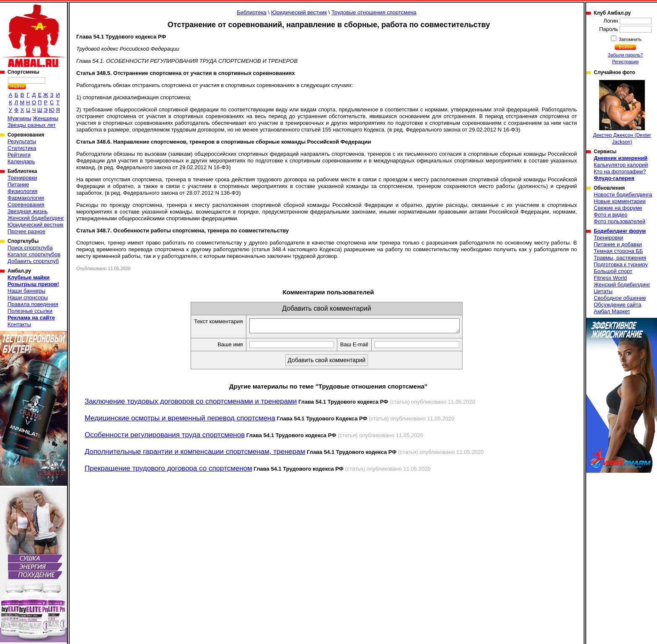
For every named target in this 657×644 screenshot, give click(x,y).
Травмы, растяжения (620, 258)
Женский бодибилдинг (36, 218)
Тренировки (22, 178)
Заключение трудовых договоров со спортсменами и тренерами (191, 404)
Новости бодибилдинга (623, 194)
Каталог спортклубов (34, 254)
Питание (18, 184)
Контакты (19, 324)
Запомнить (630, 39)
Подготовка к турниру (621, 264)
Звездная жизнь (28, 211)
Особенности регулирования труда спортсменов (165, 437)
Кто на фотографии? (620, 171)
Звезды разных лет (32, 125)
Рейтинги (19, 155)
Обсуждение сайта (617, 305)
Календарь (21, 161)
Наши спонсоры (28, 298)
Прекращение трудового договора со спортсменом (168, 471)
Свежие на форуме (618, 208)
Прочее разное (26, 231)
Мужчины (19, 118)
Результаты (22, 141)
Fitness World (610, 278)
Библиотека (252, 12)
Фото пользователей (619, 221)
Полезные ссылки (30, 311)
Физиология (22, 191)
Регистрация (625, 62)
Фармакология (26, 198)
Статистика (22, 148)
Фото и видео (611, 215)
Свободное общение (620, 298)
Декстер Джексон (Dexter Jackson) (622, 112)
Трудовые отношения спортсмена (374, 12)
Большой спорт (613, 271)
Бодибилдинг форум (620, 231)
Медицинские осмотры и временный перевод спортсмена (180, 421)
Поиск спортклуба (30, 248)
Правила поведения (33, 304)
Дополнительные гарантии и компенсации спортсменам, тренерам (195, 454)
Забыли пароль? (626, 55)
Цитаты (603, 291)
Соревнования (26, 205)
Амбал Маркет (612, 311)
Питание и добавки (618, 244)
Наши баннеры (26, 291)
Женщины (45, 118)
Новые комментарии (620, 201)
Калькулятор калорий (621, 165)
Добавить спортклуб (33, 261)
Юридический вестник (35, 225)
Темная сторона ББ (618, 251)
